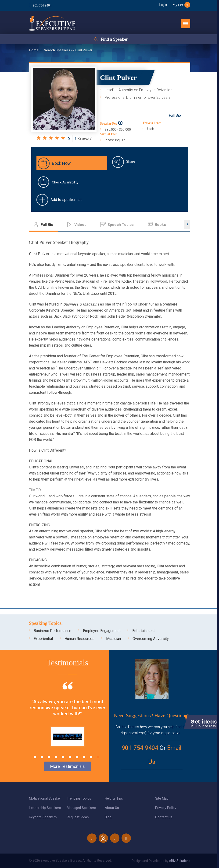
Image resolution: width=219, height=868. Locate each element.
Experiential (43, 639)
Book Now (61, 163)
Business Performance (52, 631)
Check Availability (65, 182)
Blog (108, 817)
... (187, 225)
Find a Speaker (114, 39)
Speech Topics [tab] (121, 225)
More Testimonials (68, 766)
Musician (113, 639)
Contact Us (164, 817)
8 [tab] (84, 757)
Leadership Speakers (45, 808)
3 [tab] (49, 757)
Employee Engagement (102, 631)
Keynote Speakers (43, 817)
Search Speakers (57, 50)
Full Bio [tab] (47, 225)
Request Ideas (78, 817)
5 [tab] (63, 757)
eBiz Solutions (180, 861)
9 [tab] (91, 757)
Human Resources (79, 639)
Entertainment (144, 631)
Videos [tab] (80, 225)
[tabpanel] (68, 720)
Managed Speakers (81, 808)
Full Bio (175, 115)
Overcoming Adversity (151, 639)
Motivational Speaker (45, 798)
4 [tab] (56, 757)
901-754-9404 (42, 5)
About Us (112, 808)
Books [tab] (160, 225)
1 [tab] (35, 757)
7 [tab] (77, 757)
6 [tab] (70, 757)
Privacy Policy (166, 808)
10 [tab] (98, 757)
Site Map (162, 798)
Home (34, 50)
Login (163, 5)
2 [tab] (42, 757)
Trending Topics (79, 798)
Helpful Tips (114, 798)
